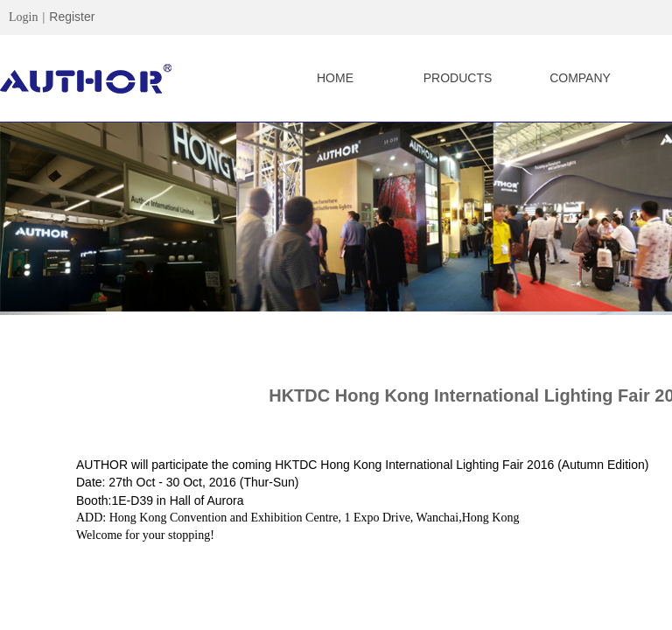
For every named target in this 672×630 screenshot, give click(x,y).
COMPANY (580, 78)
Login (23, 17)
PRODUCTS (458, 78)
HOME (335, 78)
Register (72, 17)
